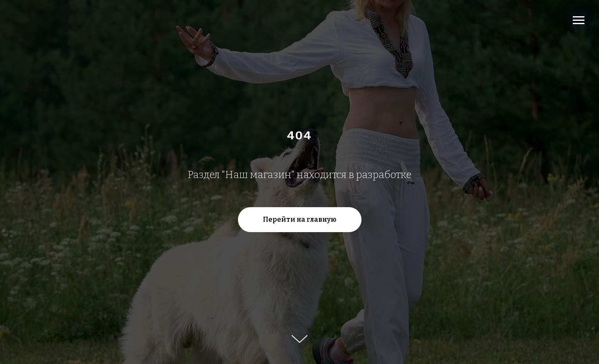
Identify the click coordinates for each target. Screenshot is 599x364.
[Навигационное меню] (579, 20)
